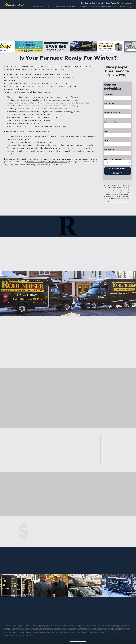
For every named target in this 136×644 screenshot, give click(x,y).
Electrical (64, 7)
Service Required (114, 159)
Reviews (96, 7)
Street (107, 131)
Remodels (73, 7)
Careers (119, 7)
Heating (48, 7)
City (107, 140)
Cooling (56, 7)
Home (34, 7)
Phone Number (112, 113)
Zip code (109, 150)
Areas (89, 7)
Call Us (126, 7)
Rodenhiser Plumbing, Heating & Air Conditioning (48, 162)
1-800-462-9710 (126, 3)
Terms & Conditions (113, 202)
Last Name (110, 103)
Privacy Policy (123, 202)
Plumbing (41, 7)
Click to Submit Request (117, 171)
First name (110, 94)
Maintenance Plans (107, 7)
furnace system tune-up (29, 70)
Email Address (111, 122)
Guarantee (82, 7)
